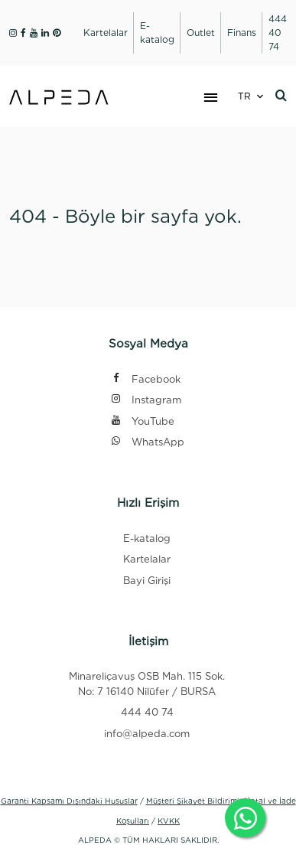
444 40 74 (147, 712)
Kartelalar (147, 559)
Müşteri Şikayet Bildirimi (193, 801)
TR (244, 96)
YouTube (142, 422)
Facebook (145, 380)
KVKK (169, 821)
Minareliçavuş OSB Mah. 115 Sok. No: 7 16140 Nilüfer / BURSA (147, 684)
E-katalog (147, 538)
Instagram (146, 401)
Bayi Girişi (147, 581)
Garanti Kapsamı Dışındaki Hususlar (69, 801)
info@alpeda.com (147, 734)
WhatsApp (147, 443)
